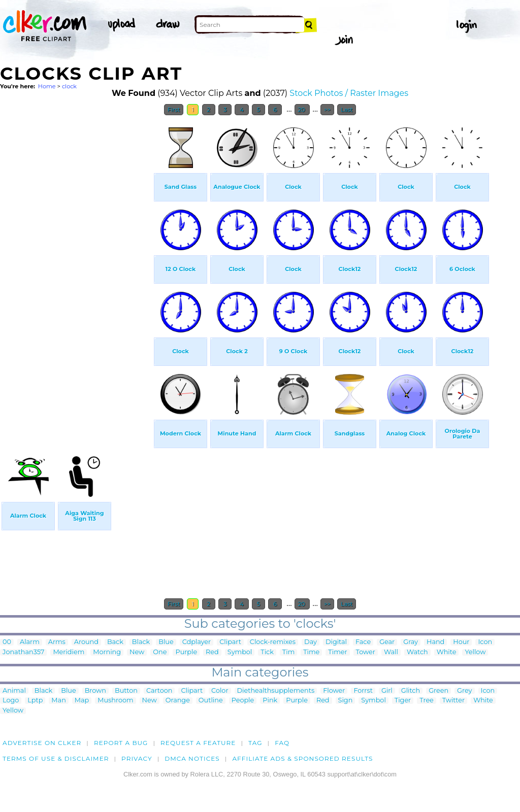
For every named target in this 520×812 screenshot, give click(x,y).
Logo (11, 701)
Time (311, 652)
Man (58, 701)
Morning (107, 652)
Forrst (363, 691)
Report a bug (121, 743)
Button (126, 691)
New (137, 652)
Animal (14, 691)
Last (347, 110)
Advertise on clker (42, 743)
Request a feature (198, 743)
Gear (387, 642)
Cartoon (159, 691)
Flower (334, 691)
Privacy (137, 758)
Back (115, 642)
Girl (387, 691)
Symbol (240, 652)
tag (255, 743)
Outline (211, 701)
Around (86, 642)
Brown (95, 691)
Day (311, 642)
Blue (166, 642)
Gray (411, 642)
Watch (417, 652)
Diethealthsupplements (276, 691)
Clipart (230, 642)
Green (438, 691)
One (160, 652)
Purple (186, 652)
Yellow (475, 652)
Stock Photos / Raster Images (349, 93)
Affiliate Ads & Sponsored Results (302, 758)
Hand (435, 642)
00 (7, 642)
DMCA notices (192, 758)
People (243, 701)
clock (69, 86)
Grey (464, 691)
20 (302, 110)
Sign (346, 701)
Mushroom (115, 701)
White (447, 652)
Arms (57, 642)
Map (82, 701)
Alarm (30, 642)
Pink (270, 701)
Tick (267, 652)
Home (47, 86)
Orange (178, 701)
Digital (336, 642)
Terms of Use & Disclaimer (56, 758)
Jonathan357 (23, 652)
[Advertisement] (76, 273)
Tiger (403, 701)
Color (220, 691)
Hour (461, 642)
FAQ (282, 743)
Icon (485, 642)
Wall (391, 652)
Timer (337, 652)
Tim (288, 652)
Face (363, 642)
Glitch (411, 691)
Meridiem (69, 652)
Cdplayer (197, 642)
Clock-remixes (273, 642)
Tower (366, 652)
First (174, 110)
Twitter (453, 701)
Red (212, 652)
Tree (427, 701)
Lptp (35, 701)
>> (327, 110)
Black (141, 642)
